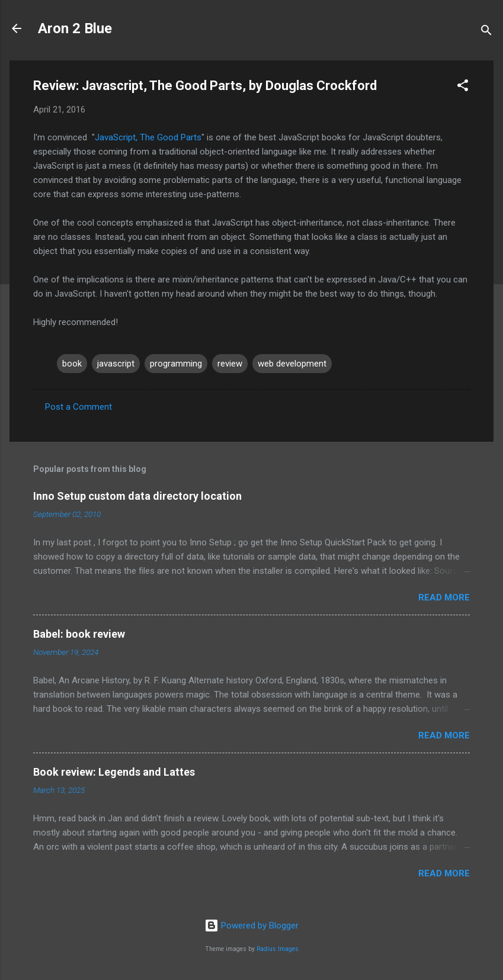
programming (176, 364)
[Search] (486, 32)
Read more (444, 597)
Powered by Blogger (251, 926)
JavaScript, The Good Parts (148, 137)
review (230, 364)
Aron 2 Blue (75, 28)
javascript (116, 364)
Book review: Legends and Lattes (114, 772)
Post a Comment (79, 407)
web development (292, 364)
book (72, 364)
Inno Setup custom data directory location (137, 496)
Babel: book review (79, 634)
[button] (463, 87)
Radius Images (278, 949)
